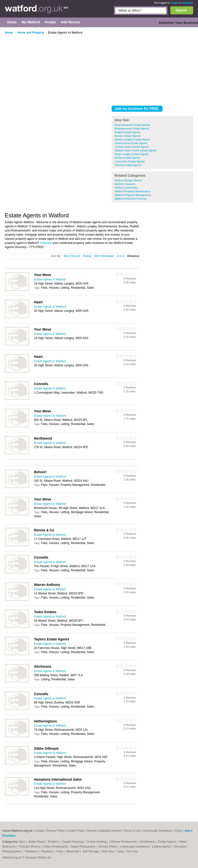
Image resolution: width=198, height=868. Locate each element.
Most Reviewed (104, 256)
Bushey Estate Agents (128, 136)
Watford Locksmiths (126, 188)
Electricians (148, 842)
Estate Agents (167, 842)
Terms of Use (132, 831)
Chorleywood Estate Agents (131, 143)
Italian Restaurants (83, 847)
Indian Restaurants (56, 847)
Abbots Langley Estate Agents (132, 139)
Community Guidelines (158, 831)
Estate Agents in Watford (50, 279)
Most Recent (72, 256)
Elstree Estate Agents (127, 158)
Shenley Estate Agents (128, 165)
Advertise (46, 243)
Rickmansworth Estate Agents (132, 125)
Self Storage (91, 851)
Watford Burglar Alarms (128, 180)
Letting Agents (162, 847)
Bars (23, 842)
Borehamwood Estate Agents (132, 129)
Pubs (60, 851)
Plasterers (32, 851)
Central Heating (97, 842)
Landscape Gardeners (135, 847)
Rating (87, 256)
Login (175, 3)
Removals (73, 851)
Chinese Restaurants (123, 842)
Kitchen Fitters (108, 847)
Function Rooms (30, 847)
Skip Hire (108, 851)
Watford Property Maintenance (133, 191)
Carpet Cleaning (73, 842)
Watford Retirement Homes (131, 199)
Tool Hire (132, 851)
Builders (54, 842)
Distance (133, 256)
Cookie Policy (76, 831)
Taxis (120, 851)
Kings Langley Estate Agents (132, 154)
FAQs (178, 831)
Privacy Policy (55, 831)
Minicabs (180, 847)
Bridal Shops (37, 842)
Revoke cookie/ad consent (104, 831)
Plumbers (48, 851)
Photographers (12, 851)
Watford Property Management (133, 195)
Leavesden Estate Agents (130, 161)
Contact (39, 831)
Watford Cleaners (125, 184)
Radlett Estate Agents (127, 132)
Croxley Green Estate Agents (132, 147)
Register (188, 3)
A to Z (120, 256)
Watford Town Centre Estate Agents (136, 150)
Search (181, 10)
